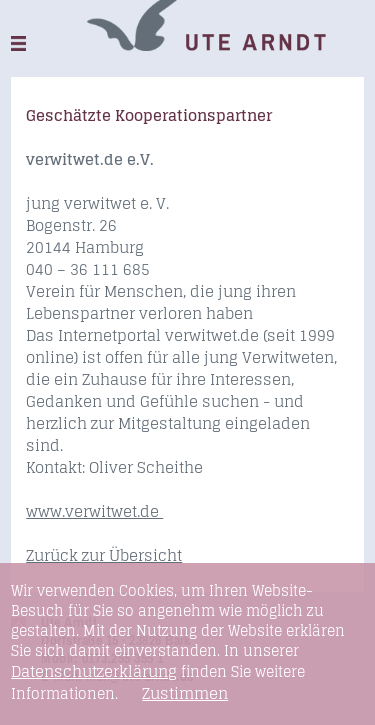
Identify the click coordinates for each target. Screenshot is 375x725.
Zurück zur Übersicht (104, 555)
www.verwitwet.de (94, 511)
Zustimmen (185, 694)
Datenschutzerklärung (94, 671)
